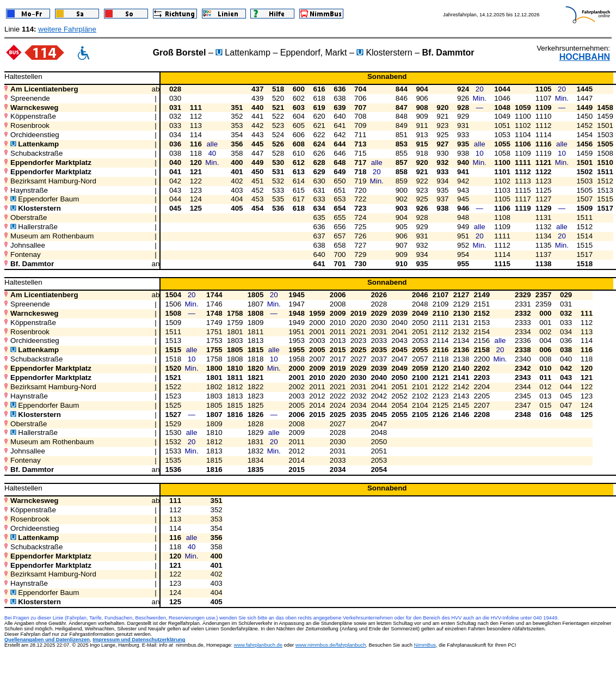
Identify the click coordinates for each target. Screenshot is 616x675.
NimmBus (425, 645)
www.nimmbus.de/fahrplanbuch (331, 645)
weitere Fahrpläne (67, 29)
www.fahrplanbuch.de (258, 645)
